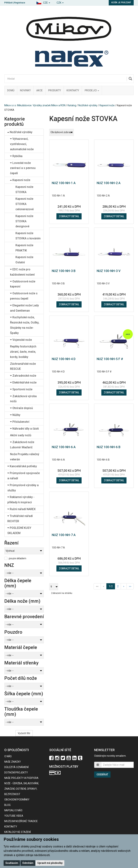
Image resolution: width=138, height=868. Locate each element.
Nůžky (15, 415)
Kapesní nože (107, 105)
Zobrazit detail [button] (69, 216)
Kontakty (73, 90)
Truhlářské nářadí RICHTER (20, 519)
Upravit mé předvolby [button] (50, 863)
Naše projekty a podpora (21, 778)
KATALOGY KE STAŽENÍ (18, 832)
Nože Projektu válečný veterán (25, 457)
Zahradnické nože (23, 376)
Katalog (72, 105)
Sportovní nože (21, 389)
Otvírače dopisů (21, 408)
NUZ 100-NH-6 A (64, 447)
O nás (8, 756)
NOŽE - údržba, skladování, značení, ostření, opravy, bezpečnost (22, 789)
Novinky (25, 90)
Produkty (55, 90)
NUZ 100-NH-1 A (64, 183)
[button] (43, 2)
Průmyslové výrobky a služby (23, 488)
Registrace (20, 3)
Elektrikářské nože (23, 382)
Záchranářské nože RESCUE (23, 366)
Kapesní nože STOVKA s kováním (28, 236)
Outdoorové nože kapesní (23, 284)
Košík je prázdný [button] (121, 3)
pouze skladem (18, 558)
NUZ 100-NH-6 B (109, 447)
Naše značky (13, 762)
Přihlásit (8, 3)
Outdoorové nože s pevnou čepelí (24, 296)
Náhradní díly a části (24, 429)
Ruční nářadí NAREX (21, 509)
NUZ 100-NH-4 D (64, 359)
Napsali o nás (13, 810)
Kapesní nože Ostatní (24, 260)
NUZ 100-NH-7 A (64, 535)
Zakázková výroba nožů (23, 399)
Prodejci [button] (92, 90)
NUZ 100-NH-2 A (109, 183)
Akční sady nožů (21, 435)
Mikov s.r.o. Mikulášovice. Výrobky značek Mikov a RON (35, 105)
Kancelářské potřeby (22, 466)
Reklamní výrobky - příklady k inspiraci (21, 500)
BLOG (7, 805)
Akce (39, 90)
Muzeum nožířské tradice (21, 821)
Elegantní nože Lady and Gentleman (24, 308)
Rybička (16, 156)
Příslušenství (20, 422)
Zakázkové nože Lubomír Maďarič (22, 445)
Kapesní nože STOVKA (24, 189)
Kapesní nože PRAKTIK (24, 248)
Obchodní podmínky (17, 800)
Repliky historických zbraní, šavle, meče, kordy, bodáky (23, 352)
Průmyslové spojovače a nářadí (24, 476)
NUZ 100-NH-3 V (109, 271)
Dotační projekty (16, 773)
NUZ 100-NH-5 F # (110, 359)
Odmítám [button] (28, 863)
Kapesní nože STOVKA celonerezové (25, 204)
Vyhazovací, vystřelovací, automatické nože (22, 144)
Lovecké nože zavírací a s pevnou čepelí (23, 168)
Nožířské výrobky (88, 105)
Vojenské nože (21, 340)
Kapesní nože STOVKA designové (24, 221)
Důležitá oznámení (16, 767)
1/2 (112, 586)
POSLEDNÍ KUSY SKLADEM (19, 530)
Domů (11, 90)
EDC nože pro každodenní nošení (22, 272)
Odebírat (102, 775)
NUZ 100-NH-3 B (64, 271)
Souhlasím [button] (12, 863)
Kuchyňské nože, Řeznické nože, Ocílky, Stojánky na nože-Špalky (25, 325)
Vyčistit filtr (24, 733)
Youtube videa (14, 816)
